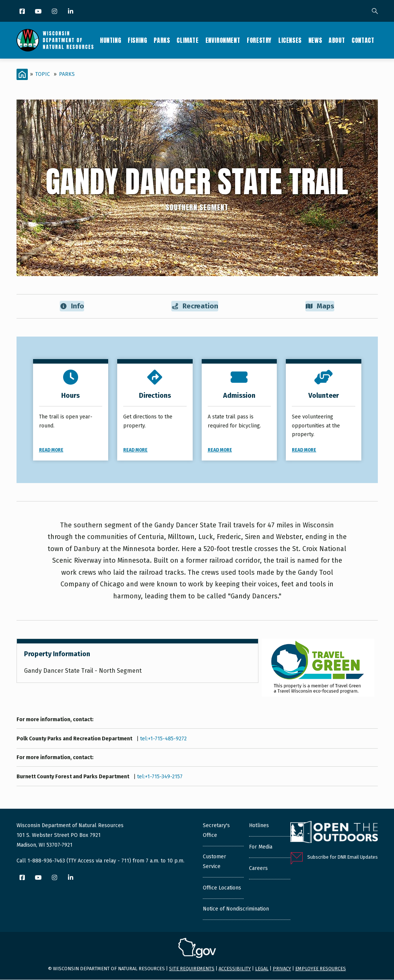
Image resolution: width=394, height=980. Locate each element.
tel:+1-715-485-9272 (163, 739)
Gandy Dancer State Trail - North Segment (83, 671)
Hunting (110, 40)
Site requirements (192, 969)
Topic (43, 74)
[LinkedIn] (71, 12)
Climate (187, 40)
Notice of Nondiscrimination (236, 909)
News (315, 40)
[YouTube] (39, 12)
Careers (258, 869)
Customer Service (214, 862)
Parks (162, 40)
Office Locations (222, 888)
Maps (320, 306)
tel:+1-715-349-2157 (160, 777)
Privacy (282, 969)
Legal (262, 969)
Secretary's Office (216, 831)
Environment (223, 40)
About (337, 40)
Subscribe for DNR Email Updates (343, 857)
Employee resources (321, 969)
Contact (363, 40)
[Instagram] (55, 12)
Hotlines (259, 826)
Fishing (137, 40)
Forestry (259, 40)
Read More (51, 450)
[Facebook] (23, 12)
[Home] (22, 74)
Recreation (195, 306)
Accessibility (235, 969)
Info (72, 306)
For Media (261, 847)
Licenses (290, 40)
